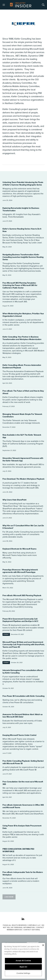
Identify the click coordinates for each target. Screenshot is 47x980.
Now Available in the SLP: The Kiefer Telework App (22, 436)
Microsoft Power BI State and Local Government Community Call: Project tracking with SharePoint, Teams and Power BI (23, 645)
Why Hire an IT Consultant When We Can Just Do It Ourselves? (23, 527)
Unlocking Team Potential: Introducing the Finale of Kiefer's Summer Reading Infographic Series (23, 184)
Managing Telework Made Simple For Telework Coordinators (22, 415)
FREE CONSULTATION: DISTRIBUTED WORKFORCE (18, 850)
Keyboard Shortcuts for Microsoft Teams (19, 549)
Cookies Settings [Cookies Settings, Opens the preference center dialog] (23, 973)
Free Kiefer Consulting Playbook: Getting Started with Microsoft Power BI (23, 762)
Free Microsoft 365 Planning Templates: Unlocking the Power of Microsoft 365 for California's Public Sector (20, 285)
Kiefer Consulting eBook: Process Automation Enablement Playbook (22, 366)
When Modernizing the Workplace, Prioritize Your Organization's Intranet (23, 315)
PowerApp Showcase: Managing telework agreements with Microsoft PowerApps (20, 571)
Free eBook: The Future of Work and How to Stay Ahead (23, 392)
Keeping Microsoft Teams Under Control (19, 735)
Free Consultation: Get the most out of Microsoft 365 (23, 783)
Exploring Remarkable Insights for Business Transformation (21, 209)
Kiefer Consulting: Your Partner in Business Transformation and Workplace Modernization (22, 338)
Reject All (23, 967)
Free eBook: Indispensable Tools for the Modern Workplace (23, 874)
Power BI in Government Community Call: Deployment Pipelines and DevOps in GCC (20, 620)
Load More (9, 897)
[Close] (43, 945)
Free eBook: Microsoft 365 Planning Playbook (22, 595)
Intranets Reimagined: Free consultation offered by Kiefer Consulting (23, 672)
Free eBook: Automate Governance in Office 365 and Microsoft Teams (23, 806)
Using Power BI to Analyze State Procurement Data (22, 827)
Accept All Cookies (23, 961)
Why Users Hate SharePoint (14, 500)
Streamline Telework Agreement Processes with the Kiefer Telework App (23, 459)
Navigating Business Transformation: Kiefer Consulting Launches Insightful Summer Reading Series (23, 257)
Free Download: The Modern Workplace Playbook (23, 479)
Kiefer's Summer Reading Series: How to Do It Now (22, 230)
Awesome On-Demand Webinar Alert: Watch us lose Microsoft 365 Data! (23, 716)
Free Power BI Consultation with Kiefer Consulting (23, 696)
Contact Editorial (32, 930)
